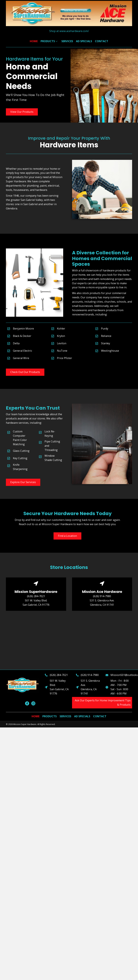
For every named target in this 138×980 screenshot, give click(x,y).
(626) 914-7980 (102, 596)
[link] (34, 41)
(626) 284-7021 (36, 596)
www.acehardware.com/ (74, 31)
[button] (22, 112)
